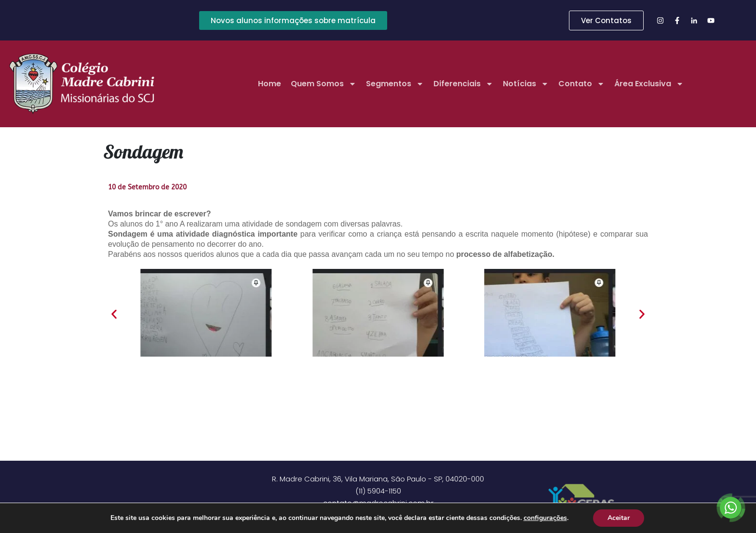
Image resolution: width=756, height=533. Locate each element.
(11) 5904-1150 (378, 491)
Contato (581, 84)
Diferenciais (463, 84)
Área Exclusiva (649, 84)
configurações (545, 518)
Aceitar (619, 518)
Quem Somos (324, 84)
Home (270, 84)
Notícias (526, 84)
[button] (114, 314)
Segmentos (395, 84)
